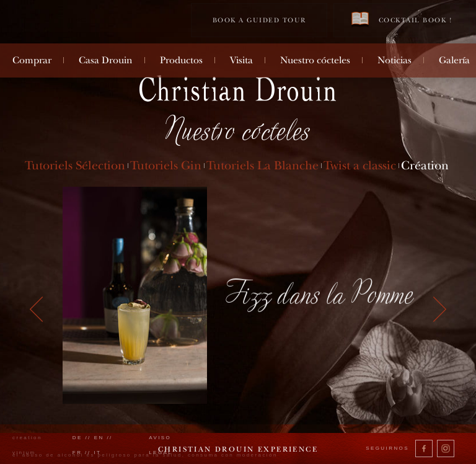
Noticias (394, 60)
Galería (454, 60)
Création (425, 165)
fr (77, 453)
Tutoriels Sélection (75, 165)
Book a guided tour (259, 20)
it (97, 453)
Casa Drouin (106, 60)
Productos (181, 60)
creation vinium (27, 445)
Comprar (32, 60)
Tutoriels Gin (166, 165)
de (77, 438)
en (99, 438)
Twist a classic (360, 165)
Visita (241, 60)
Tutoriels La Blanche (262, 165)
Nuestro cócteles (315, 60)
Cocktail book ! (402, 20)
